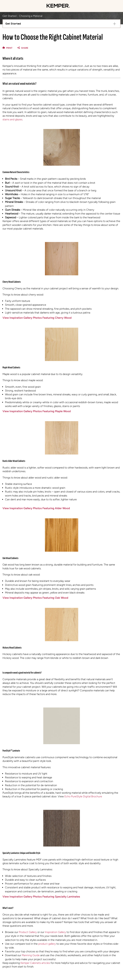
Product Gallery (28, 932)
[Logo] (58, 8)
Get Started (9, 16)
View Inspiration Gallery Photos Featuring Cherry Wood (37, 318)
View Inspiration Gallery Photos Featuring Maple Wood (37, 411)
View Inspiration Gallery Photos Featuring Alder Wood (36, 508)
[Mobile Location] (112, 6)
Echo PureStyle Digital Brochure (83, 796)
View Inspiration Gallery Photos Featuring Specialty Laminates (41, 897)
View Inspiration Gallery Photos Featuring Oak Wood (35, 598)
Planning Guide (31, 955)
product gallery (47, 944)
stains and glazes (12, 119)
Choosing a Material (31, 16)
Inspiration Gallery (55, 932)
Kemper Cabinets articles (35, 963)
